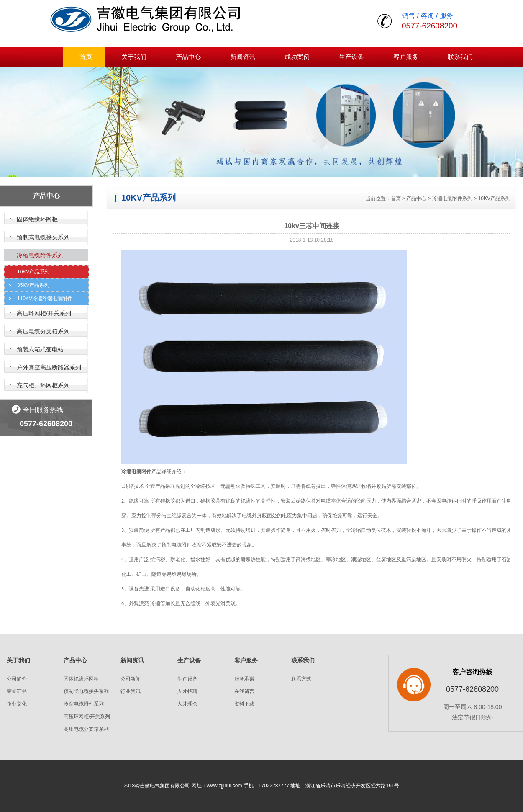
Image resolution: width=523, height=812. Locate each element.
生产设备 (351, 57)
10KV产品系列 (33, 272)
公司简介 (17, 679)
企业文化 (17, 704)
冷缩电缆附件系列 (40, 255)
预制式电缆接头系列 (43, 237)
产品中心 (188, 57)
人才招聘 (187, 691)
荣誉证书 (17, 691)
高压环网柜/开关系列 (44, 313)
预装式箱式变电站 (40, 349)
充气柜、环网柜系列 (43, 385)
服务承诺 (244, 679)
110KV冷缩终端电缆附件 (45, 299)
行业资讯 (131, 691)
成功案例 (297, 57)
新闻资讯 (243, 57)
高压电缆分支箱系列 (43, 331)
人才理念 (187, 704)
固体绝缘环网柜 (37, 219)
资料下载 (244, 704)
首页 (86, 57)
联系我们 (460, 57)
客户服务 (406, 57)
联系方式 (301, 679)
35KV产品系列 (33, 285)
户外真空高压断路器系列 (49, 367)
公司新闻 (131, 679)
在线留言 (244, 691)
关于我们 (134, 57)
